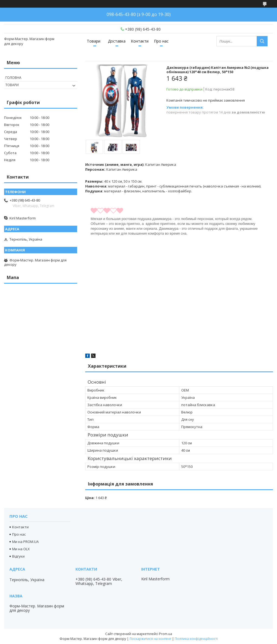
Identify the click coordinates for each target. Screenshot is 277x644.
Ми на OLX (21, 549)
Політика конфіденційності (196, 639)
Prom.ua (166, 634)
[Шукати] (262, 41)
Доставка (117, 41)
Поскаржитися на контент (150, 639)
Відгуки (18, 556)
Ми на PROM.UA (25, 542)
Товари (94, 41)
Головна (13, 78)
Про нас (161, 41)
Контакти (140, 41)
